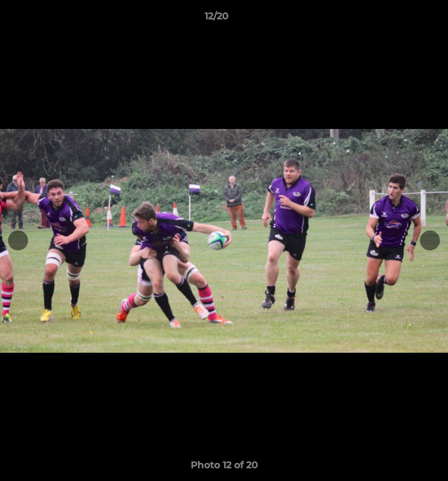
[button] (400, 19)
